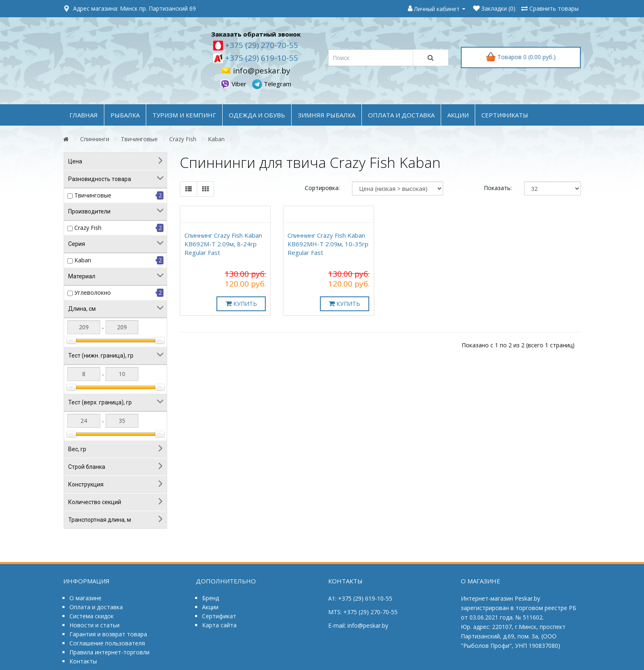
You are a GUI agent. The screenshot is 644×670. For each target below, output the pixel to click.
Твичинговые (139, 139)
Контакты (83, 661)
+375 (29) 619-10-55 (261, 58)
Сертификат (219, 616)
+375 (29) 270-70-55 (261, 45)
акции (458, 115)
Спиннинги (95, 139)
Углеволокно (93, 293)
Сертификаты (505, 115)
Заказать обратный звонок (256, 34)
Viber (234, 84)
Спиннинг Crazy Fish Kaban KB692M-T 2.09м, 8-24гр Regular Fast (223, 244)
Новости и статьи (94, 625)
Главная (84, 115)
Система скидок (92, 616)
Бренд (210, 598)
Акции (210, 607)
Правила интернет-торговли (109, 652)
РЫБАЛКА (125, 115)
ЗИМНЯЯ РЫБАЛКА (327, 115)
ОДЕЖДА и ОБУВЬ (257, 115)
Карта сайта (219, 625)
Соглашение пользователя (107, 643)
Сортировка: (322, 188)
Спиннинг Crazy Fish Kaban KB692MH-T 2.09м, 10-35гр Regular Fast (328, 244)
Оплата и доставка (96, 607)
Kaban (216, 139)
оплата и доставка (401, 115)
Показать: (498, 188)
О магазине (85, 598)
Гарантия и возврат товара (108, 634)
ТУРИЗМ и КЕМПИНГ (184, 115)
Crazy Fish (183, 139)
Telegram (272, 84)
